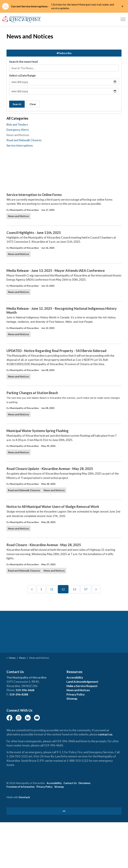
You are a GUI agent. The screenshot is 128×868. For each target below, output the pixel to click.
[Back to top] (64, 811)
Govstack (24, 797)
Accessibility (75, 677)
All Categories (17, 118)
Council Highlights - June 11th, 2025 (34, 233)
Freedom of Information (21, 787)
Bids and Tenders (17, 125)
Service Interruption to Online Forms (34, 195)
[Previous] (32, 589)
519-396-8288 (19, 694)
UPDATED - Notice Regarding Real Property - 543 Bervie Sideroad (56, 351)
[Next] (96, 589)
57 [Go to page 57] (86, 589)
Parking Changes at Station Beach (32, 393)
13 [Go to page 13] (74, 589)
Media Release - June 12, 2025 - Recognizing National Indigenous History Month (62, 310)
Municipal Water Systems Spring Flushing (37, 431)
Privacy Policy (76, 694)
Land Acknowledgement (82, 682)
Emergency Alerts (18, 130)
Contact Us (70, 783)
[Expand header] (123, 19)
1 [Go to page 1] (41, 589)
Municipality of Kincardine (24, 210)
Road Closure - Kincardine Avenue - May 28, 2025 (44, 545)
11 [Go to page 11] (52, 589)
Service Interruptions (20, 145)
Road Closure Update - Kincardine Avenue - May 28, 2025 (50, 469)
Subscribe (64, 53)
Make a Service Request (82, 686)
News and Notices (18, 216)
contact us (105, 734)
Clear (33, 104)
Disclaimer (85, 783)
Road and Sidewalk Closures (24, 490)
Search (17, 104)
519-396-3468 (25, 690)
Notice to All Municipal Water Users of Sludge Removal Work (53, 507)
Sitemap (72, 699)
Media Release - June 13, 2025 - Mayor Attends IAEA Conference (56, 270)
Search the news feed (23, 62)
